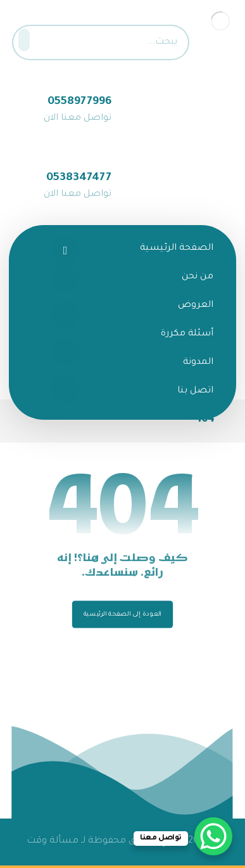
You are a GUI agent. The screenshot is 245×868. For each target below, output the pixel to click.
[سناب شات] (65, 352)
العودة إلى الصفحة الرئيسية (123, 615)
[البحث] (28, 40)
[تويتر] (65, 278)
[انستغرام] (65, 315)
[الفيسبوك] (65, 250)
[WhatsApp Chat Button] (213, 836)
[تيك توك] (65, 389)
